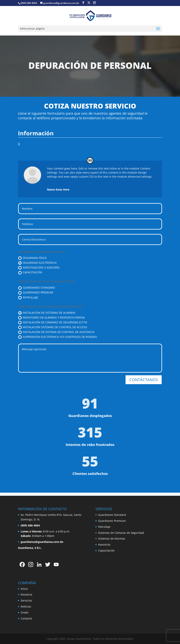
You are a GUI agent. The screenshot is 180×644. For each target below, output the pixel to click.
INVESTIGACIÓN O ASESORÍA (39, 268)
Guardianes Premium (112, 521)
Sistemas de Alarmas (112, 539)
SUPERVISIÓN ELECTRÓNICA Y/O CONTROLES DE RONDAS (58, 337)
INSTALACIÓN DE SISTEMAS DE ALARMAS (47, 313)
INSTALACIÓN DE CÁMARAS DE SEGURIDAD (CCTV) (53, 322)
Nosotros (26, 594)
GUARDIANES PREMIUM (36, 292)
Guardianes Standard (112, 515)
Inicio (24, 589)
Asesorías (104, 544)
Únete (25, 612)
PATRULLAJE (28, 297)
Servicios (26, 600)
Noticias (26, 606)
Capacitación (106, 550)
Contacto (26, 618)
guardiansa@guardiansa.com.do (42, 542)
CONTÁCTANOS (144, 380)
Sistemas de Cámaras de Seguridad (121, 533)
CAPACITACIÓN (30, 272)
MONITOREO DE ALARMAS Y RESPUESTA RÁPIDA (51, 318)
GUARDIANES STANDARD (37, 288)
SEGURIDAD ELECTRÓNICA (37, 263)
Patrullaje (104, 527)
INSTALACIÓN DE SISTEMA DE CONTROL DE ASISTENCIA (56, 332)
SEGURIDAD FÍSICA (32, 258)
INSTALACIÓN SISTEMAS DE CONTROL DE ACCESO (53, 327)
